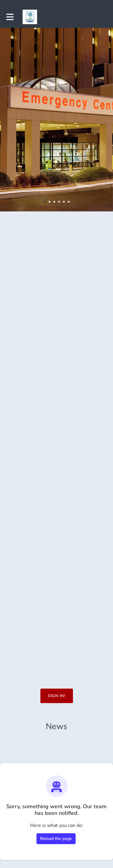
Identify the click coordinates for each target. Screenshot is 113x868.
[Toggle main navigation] (10, 17)
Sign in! (57, 696)
